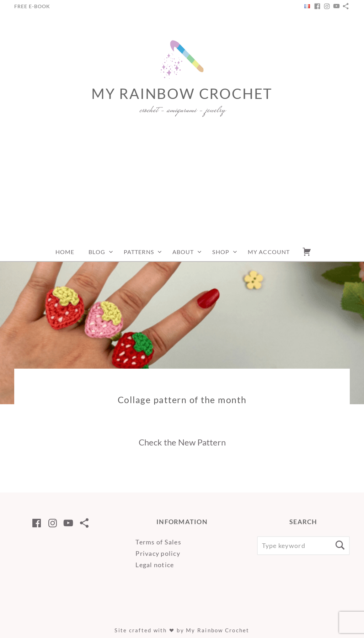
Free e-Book (32, 6)
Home (65, 252)
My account (269, 252)
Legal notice (155, 565)
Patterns (139, 252)
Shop (221, 252)
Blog (97, 252)
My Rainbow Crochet (182, 94)
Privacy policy (158, 553)
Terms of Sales (158, 542)
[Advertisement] (182, 189)
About (183, 252)
